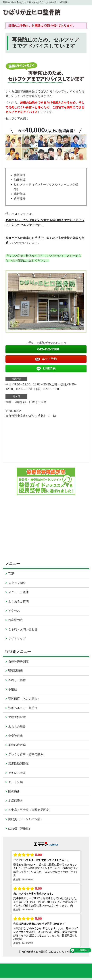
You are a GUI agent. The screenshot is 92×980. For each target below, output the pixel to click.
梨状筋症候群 (17, 745)
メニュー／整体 (18, 592)
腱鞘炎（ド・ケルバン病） (26, 819)
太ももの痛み (17, 726)
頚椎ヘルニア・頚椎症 (23, 708)
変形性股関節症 (18, 763)
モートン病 (16, 782)
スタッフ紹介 (17, 583)
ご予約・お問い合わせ (23, 629)
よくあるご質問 (18, 601)
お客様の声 (16, 620)
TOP (11, 574)
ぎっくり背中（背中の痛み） (27, 754)
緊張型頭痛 (16, 671)
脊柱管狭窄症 (17, 717)
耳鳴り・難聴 (17, 680)
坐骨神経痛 (16, 736)
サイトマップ (17, 638)
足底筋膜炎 (16, 801)
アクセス (14, 611)
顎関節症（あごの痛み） (24, 699)
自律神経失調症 (18, 662)
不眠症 (13, 689)
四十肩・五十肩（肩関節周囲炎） (30, 810)
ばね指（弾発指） (20, 829)
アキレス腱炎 (17, 773)
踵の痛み (14, 791)
